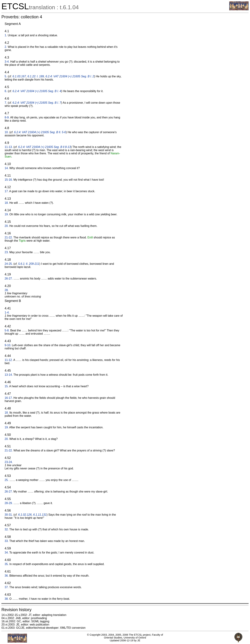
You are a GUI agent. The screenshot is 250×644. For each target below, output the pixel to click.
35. (7, 564)
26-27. (9, 279)
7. (6, 103)
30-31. (9, 515)
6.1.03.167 (19, 76)
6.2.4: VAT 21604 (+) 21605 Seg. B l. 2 (70, 76)
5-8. (7, 330)
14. (7, 168)
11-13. (9, 147)
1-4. (7, 312)
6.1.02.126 (25, 515)
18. (7, 203)
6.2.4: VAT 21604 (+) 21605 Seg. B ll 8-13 (45, 147)
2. (6, 47)
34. (7, 553)
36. (7, 576)
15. (7, 386)
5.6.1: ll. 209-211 (29, 264)
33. (7, 541)
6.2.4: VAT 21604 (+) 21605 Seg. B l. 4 (37, 91)
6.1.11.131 (40, 515)
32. (7, 529)
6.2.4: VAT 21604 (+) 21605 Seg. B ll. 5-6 (40, 132)
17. (7, 191)
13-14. (9, 375)
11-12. (9, 360)
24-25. (9, 264)
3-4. (7, 62)
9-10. (8, 345)
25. (7, 480)
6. (6, 91)
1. (6, 35)
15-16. (9, 180)
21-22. (9, 237)
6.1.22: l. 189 (36, 76)
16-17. (9, 398)
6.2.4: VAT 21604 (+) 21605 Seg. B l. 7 (37, 103)
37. (7, 587)
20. (7, 226)
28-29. (9, 503)
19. (7, 214)
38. (7, 599)
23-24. (9, 462)
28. (7, 290)
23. (7, 252)
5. (6, 76)
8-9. (7, 117)
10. (7, 132)
